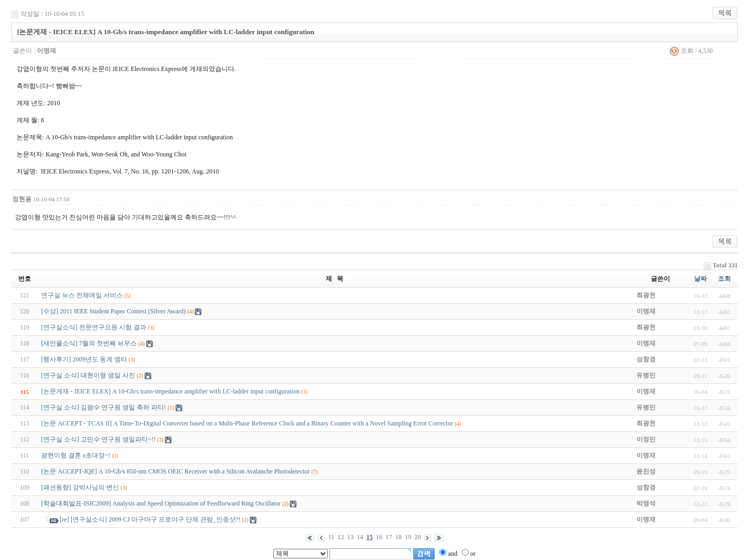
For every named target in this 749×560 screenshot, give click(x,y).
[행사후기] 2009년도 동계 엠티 (84, 359)
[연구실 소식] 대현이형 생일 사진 (88, 375)
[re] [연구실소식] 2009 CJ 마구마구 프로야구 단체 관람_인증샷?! (150, 519)
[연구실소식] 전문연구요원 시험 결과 (94, 327)
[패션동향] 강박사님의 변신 (80, 487)
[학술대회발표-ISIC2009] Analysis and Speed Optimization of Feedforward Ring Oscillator (161, 503)
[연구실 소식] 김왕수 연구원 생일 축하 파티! (104, 407)
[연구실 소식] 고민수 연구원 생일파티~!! (98, 439)
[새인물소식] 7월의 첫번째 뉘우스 (89, 343)
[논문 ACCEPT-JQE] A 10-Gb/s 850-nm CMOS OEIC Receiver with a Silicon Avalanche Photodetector (175, 471)
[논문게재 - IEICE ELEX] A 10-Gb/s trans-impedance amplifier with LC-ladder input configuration (170, 391)
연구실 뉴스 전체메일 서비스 (82, 295)
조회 (724, 279)
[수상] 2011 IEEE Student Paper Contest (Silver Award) (113, 311)
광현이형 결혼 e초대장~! (76, 455)
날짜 (700, 279)
